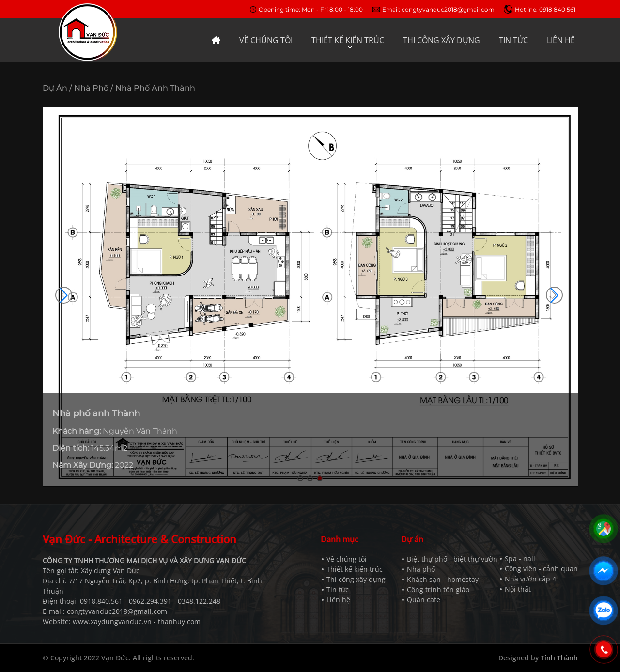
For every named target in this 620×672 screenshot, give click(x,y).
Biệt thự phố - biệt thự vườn (452, 559)
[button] (554, 295)
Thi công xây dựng (356, 579)
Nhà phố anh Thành (155, 88)
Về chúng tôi (347, 559)
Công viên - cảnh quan (541, 569)
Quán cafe (424, 600)
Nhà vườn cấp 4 (530, 579)
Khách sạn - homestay (443, 579)
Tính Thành (559, 658)
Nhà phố (421, 569)
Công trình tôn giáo (438, 589)
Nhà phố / (94, 88)
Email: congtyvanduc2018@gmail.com (438, 9)
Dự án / (57, 88)
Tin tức (338, 589)
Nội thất (518, 589)
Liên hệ (338, 600)
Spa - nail (520, 558)
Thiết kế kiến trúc (355, 569)
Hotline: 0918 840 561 (545, 9)
